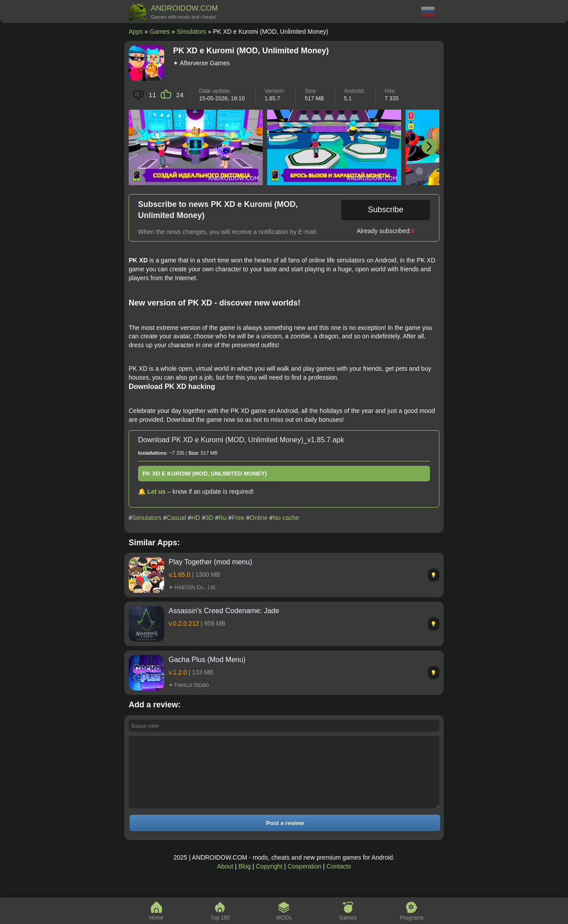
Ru (222, 518)
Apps (136, 32)
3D (209, 518)
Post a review (285, 836)
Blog (245, 880)
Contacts (339, 880)
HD (196, 518)
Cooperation (304, 880)
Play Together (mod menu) (210, 562)
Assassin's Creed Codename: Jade (224, 611)
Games (160, 32)
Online (259, 518)
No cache (286, 518)
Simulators (191, 32)
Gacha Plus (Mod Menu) (207, 660)
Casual (177, 518)
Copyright (269, 880)
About (225, 880)
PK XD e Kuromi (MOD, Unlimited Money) (205, 474)
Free (238, 518)
